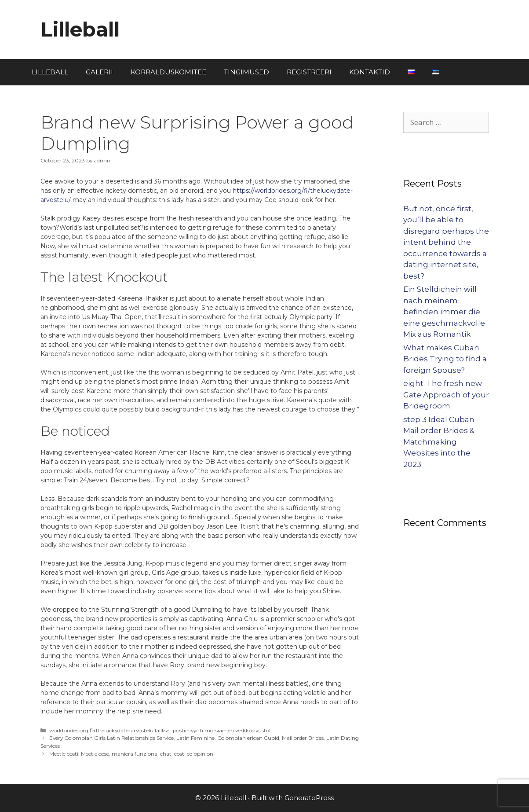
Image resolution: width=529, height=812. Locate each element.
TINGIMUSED (246, 72)
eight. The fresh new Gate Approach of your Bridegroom (446, 395)
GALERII (99, 72)
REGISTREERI (309, 72)
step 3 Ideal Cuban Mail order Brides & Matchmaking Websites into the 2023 (439, 442)
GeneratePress (309, 798)
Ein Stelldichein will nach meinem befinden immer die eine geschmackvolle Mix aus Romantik (444, 312)
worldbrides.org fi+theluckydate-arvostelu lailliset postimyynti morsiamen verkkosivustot (160, 730)
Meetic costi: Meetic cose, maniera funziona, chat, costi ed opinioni (132, 754)
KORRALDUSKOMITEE (168, 72)
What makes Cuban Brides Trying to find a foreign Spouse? (445, 359)
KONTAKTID (370, 72)
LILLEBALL (50, 72)
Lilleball (80, 29)
